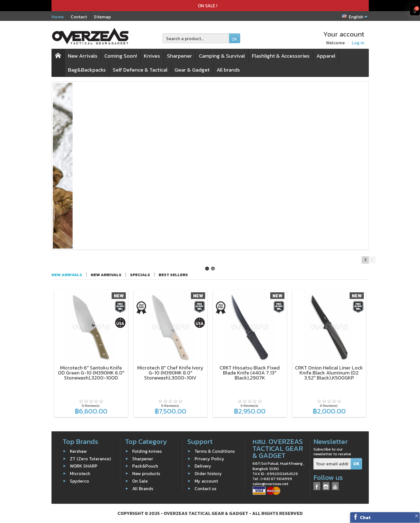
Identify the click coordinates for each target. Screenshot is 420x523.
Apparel (326, 56)
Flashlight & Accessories (281, 56)
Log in (358, 43)
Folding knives (147, 451)
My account (206, 481)
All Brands (143, 488)
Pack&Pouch (145, 466)
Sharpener (180, 56)
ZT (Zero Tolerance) (90, 458)
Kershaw (78, 451)
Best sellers (173, 275)
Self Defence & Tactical (140, 70)
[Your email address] (332, 464)
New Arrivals (83, 56)
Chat (365, 517)
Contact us (205, 488)
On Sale (140, 481)
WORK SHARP (84, 466)
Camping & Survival (222, 56)
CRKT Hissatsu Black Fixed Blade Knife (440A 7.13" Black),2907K (250, 373)
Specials (140, 275)
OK (234, 39)
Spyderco (79, 481)
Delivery (203, 466)
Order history (208, 473)
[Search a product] (196, 38)
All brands (228, 70)
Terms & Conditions (215, 451)
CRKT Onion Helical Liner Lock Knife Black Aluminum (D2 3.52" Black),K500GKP (329, 373)
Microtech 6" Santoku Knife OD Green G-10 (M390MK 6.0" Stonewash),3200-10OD (91, 373)
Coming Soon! (121, 56)
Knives (152, 56)
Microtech (80, 473)
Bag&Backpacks (87, 70)
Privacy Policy (209, 458)
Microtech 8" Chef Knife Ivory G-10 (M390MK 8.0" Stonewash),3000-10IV (170, 373)
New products (146, 473)
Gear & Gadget (192, 70)
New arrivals (106, 275)
